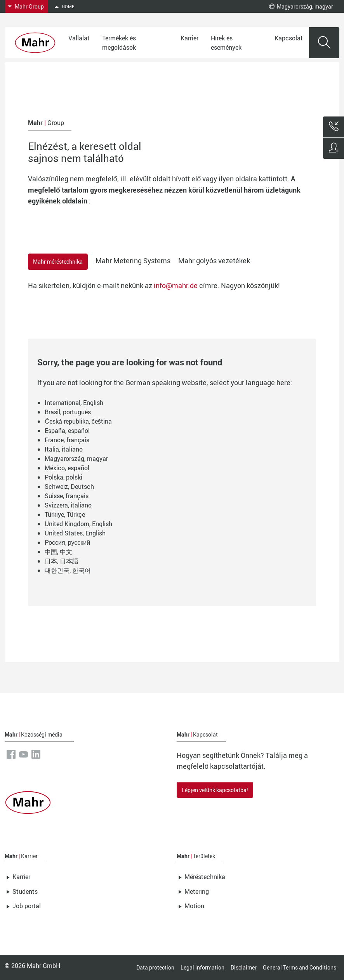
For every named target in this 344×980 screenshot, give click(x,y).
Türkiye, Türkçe (65, 514)
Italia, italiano (64, 449)
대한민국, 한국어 (68, 570)
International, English (74, 403)
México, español (67, 468)
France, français (67, 440)
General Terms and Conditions (300, 967)
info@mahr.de (176, 285)
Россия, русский (67, 542)
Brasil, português (68, 412)
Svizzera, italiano (68, 505)
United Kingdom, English (78, 524)
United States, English (75, 533)
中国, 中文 (58, 552)
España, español (67, 431)
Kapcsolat (289, 38)
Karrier (189, 38)
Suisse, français (67, 496)
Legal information (202, 967)
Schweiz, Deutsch (69, 487)
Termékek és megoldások (119, 43)
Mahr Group (29, 6)
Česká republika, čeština (78, 421)
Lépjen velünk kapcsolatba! (215, 790)
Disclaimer (244, 967)
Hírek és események (226, 43)
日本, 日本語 (62, 561)
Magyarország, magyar (301, 6)
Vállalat (79, 38)
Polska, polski (63, 477)
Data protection (155, 967)
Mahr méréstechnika (58, 262)
